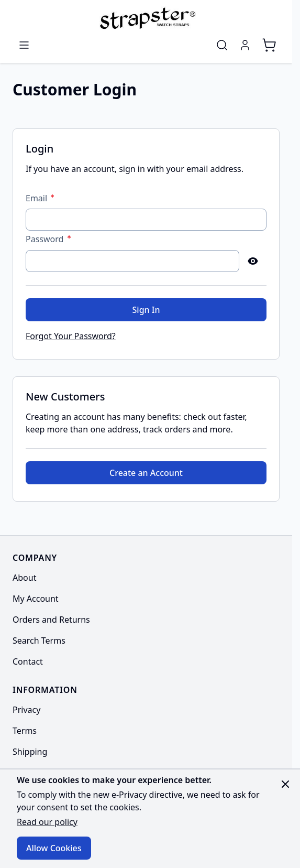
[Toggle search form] (222, 45)
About (24, 578)
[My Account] (245, 45)
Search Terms (39, 641)
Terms (25, 731)
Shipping (30, 752)
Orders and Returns (51, 620)
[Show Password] (253, 261)
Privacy (26, 710)
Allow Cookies (54, 848)
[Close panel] (285, 784)
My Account (36, 599)
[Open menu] (24, 45)
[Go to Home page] (146, 18)
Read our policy (47, 822)
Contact (28, 661)
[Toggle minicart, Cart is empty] (269, 45)
